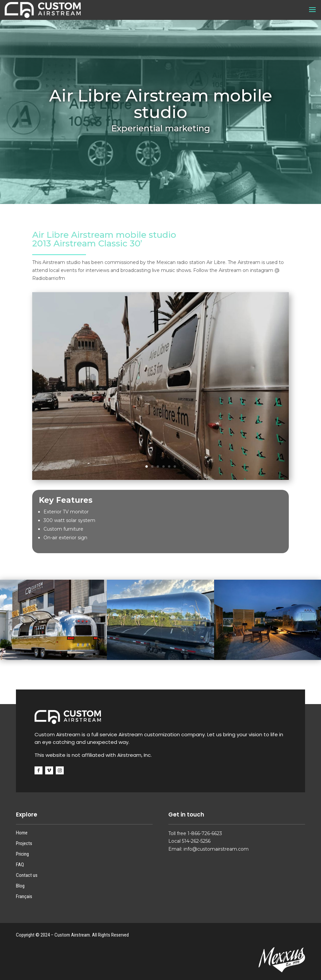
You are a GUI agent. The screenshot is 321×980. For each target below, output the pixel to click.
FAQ (20, 865)
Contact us (27, 875)
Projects (24, 843)
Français (24, 896)
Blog (20, 886)
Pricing (22, 854)
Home (22, 833)
